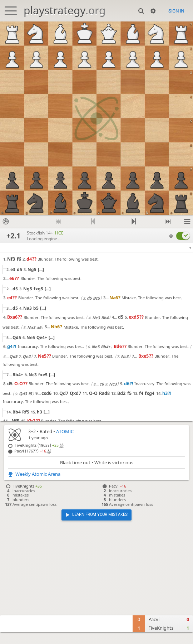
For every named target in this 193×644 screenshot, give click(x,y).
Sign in (176, 11)
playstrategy (65, 10)
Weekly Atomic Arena (38, 474)
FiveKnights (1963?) (37, 445)
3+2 (32, 432)
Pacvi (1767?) (30, 451)
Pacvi (154, 619)
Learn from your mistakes (100, 515)
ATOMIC (65, 432)
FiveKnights (161, 628)
